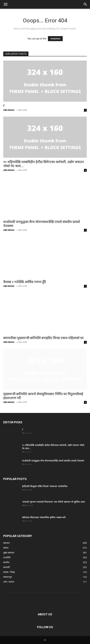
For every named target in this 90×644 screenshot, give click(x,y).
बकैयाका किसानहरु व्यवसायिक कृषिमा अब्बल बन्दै (44, 517)
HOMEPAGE (55, 39)
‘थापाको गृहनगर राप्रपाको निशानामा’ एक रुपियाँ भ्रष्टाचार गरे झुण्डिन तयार (54, 502)
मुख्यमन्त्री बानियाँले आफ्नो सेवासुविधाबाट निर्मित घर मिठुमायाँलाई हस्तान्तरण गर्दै (43, 396)
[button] (6, 4)
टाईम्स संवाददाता (9, 110)
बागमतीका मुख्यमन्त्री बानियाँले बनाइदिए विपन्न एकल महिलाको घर (43, 338)
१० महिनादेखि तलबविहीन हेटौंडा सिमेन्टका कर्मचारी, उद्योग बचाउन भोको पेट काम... (44, 164)
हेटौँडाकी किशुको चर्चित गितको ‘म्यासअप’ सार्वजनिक (45, 486)
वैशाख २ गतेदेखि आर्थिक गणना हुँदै (25, 282)
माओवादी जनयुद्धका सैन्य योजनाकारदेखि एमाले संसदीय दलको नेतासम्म (42, 224)
